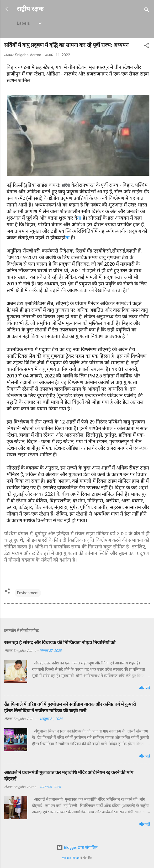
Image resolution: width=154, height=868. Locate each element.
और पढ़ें (144, 688)
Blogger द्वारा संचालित (77, 847)
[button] (147, 46)
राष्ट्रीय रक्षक (30, 9)
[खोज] (147, 11)
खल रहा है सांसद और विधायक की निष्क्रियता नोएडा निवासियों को (60, 642)
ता (79, 218)
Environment (28, 593)
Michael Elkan (71, 858)
